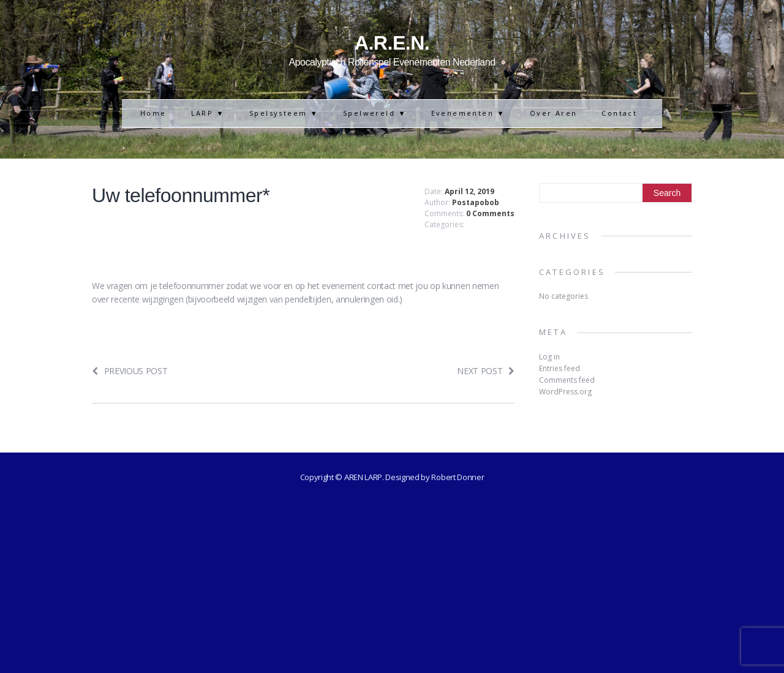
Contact (619, 113)
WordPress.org (565, 392)
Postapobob (476, 202)
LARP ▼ (208, 113)
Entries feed (560, 368)
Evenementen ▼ (468, 113)
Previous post (130, 371)
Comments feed (567, 380)
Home (153, 113)
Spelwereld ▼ (375, 113)
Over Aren (554, 113)
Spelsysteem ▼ (284, 113)
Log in (549, 357)
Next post (486, 371)
